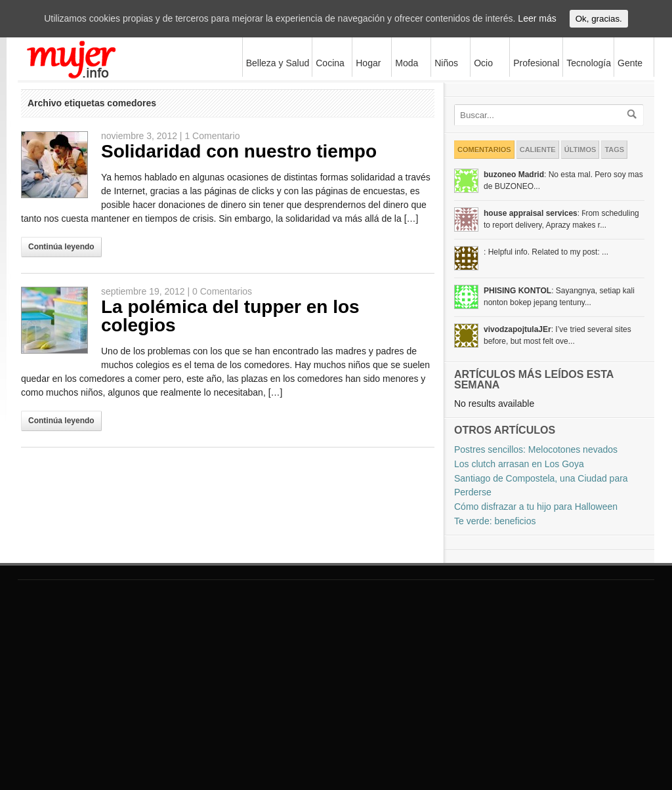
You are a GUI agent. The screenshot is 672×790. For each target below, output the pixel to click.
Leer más (537, 18)
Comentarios (484, 150)
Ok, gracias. (599, 19)
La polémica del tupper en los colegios (230, 316)
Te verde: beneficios (495, 521)
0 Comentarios (222, 291)
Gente (630, 63)
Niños (445, 63)
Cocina (330, 63)
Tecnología (587, 63)
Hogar (367, 63)
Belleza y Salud (276, 63)
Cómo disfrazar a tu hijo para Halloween (536, 507)
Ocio (482, 63)
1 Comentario (212, 136)
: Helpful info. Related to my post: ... (546, 252)
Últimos (580, 150)
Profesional (536, 63)
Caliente (538, 150)
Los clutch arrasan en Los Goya (519, 464)
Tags (614, 150)
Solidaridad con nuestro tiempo (239, 151)
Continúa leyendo (61, 247)
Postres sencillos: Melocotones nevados (536, 449)
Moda (405, 63)
